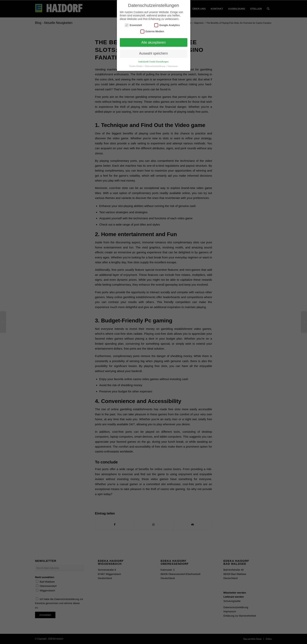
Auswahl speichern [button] (154, 53)
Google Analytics (167, 25)
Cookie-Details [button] (136, 66)
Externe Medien (152, 31)
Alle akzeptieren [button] (154, 42)
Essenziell (133, 25)
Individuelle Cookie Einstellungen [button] (153, 62)
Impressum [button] (173, 66)
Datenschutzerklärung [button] (155, 66)
